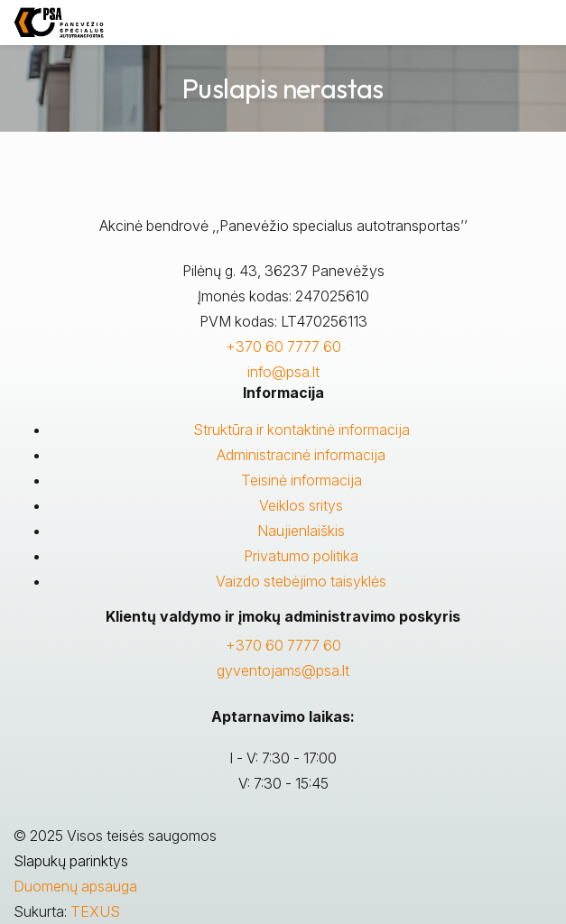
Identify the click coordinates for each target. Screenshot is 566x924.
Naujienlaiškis (301, 531)
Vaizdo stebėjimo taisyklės (301, 581)
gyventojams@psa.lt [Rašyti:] (283, 670)
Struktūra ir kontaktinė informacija (302, 430)
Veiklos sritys (301, 505)
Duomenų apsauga (75, 886)
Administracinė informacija (301, 455)
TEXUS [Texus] (95, 911)
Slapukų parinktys (71, 861)
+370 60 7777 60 (283, 346)
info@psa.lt (283, 372)
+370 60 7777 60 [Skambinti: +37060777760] (283, 645)
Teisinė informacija (302, 480)
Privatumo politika (301, 556)
